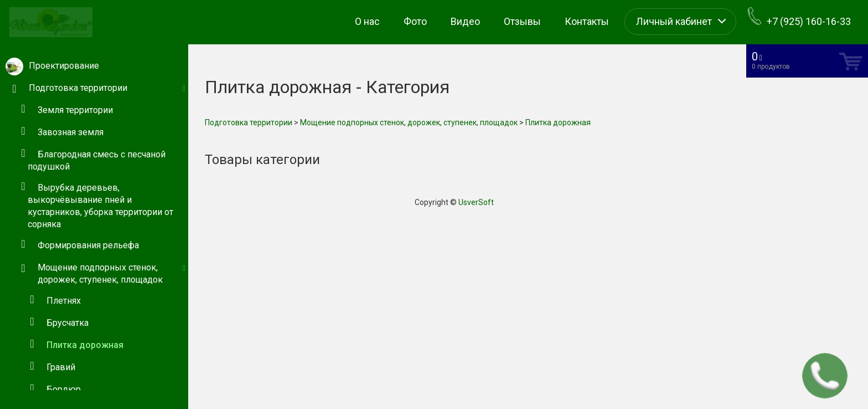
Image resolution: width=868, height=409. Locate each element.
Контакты (587, 21)
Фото (415, 21)
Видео (465, 21)
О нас (367, 21)
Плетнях (64, 301)
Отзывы (522, 21)
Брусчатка (68, 323)
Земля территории (75, 110)
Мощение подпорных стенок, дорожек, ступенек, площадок (409, 122)
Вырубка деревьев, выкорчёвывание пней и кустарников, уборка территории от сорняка (100, 206)
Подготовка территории (249, 122)
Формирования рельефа (88, 245)
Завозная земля (71, 132)
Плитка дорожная (85, 345)
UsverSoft (476, 202)
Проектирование (64, 66)
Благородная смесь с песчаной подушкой (97, 160)
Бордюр (64, 389)
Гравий (61, 367)
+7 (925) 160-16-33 (799, 17)
